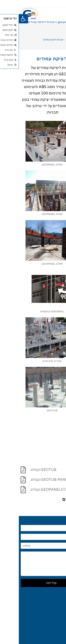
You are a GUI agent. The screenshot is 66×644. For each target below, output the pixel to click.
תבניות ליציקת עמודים (34, 40)
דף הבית (59, 22)
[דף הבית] (62, 40)
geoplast (45, 22)
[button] (5, 19)
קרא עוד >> (56, 507)
